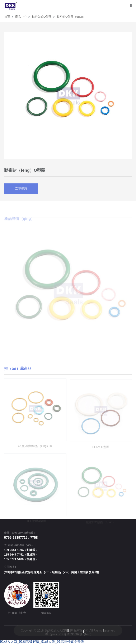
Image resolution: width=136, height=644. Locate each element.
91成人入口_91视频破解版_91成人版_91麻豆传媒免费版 (42, 642)
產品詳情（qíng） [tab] (19, 227)
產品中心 (21, 17)
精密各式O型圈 (42, 17)
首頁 (7, 17)
